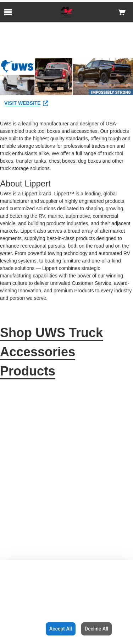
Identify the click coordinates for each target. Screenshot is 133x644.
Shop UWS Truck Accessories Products (51, 352)
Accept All (61, 629)
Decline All (96, 629)
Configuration (21, 629)
